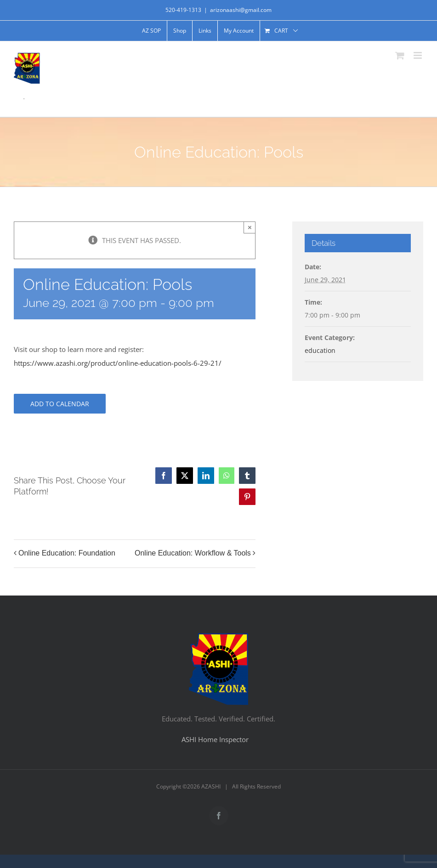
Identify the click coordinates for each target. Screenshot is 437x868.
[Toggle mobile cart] (400, 55)
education (320, 350)
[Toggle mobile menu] (418, 55)
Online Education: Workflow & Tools (193, 553)
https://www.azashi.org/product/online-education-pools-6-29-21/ (118, 363)
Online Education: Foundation (67, 553)
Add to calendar (60, 404)
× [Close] (250, 227)
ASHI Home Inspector (215, 739)
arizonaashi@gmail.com (241, 10)
